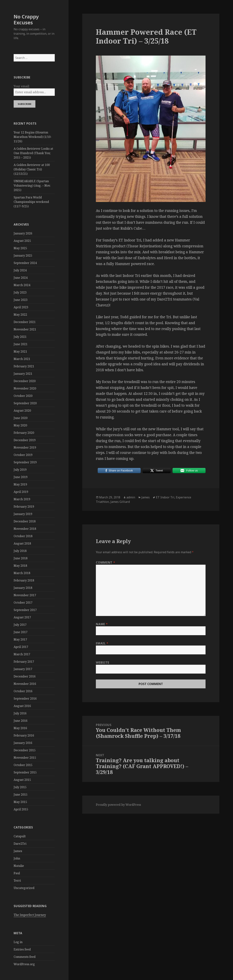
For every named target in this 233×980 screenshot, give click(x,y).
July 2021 (20, 337)
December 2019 (25, 440)
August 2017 (22, 617)
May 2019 (20, 484)
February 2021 (24, 366)
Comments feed (25, 957)
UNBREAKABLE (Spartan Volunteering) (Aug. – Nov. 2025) (32, 186)
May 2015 (20, 802)
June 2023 (21, 300)
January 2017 (23, 669)
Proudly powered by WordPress (118, 805)
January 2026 (23, 233)
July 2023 (20, 292)
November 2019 (25, 447)
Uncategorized (24, 888)
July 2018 (20, 551)
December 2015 (25, 750)
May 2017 (20, 639)
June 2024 (21, 278)
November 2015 (25, 758)
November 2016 (25, 684)
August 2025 (22, 241)
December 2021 (25, 322)
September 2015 (25, 772)
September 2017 (25, 610)
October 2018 (23, 536)
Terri (17, 881)
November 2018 (25, 529)
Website (102, 663)
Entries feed (22, 949)
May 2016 (20, 728)
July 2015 (20, 787)
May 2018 (20, 566)
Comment (105, 562)
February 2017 (24, 662)
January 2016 (23, 743)
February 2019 (24, 507)
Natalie (19, 866)
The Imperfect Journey (30, 915)
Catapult (20, 836)
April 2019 (21, 492)
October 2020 (23, 396)
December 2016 (25, 676)
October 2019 (23, 455)
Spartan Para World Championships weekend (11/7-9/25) (31, 202)
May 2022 (20, 315)
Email (102, 643)
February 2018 (24, 580)
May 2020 (20, 425)
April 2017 (21, 647)
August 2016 (22, 706)
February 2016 (24, 735)
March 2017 (22, 654)
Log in (18, 942)
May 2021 (20, 351)
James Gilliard (120, 502)
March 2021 (22, 359)
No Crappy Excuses (26, 19)
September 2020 (25, 403)
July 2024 (20, 270)
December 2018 (25, 521)
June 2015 (21, 794)
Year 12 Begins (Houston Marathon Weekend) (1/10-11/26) (33, 137)
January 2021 (23, 374)
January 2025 (23, 255)
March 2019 (22, 499)
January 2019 (23, 514)
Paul (17, 873)
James (18, 851)
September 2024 (25, 263)
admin (131, 497)
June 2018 (21, 558)
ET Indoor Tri (165, 497)
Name (102, 624)
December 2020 (25, 381)
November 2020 (25, 388)
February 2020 (24, 433)
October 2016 (23, 691)
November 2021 (25, 329)
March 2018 (22, 573)
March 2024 (22, 285)
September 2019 (25, 462)
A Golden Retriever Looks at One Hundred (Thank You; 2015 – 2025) (33, 153)
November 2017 (25, 595)
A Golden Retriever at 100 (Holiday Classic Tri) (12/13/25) (32, 169)
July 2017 (20, 625)
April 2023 (21, 307)
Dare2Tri (20, 844)
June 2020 (21, 418)
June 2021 (21, 344)
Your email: (22, 86)
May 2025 (20, 248)
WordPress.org (24, 964)
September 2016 (25, 698)
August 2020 (22, 411)
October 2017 (23, 603)
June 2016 (21, 721)
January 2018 (23, 588)
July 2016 (20, 713)
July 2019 (20, 470)
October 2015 (23, 765)
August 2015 (22, 780)
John (17, 858)
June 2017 (21, 632)
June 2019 (21, 477)
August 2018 (22, 543)
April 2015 (21, 809)
